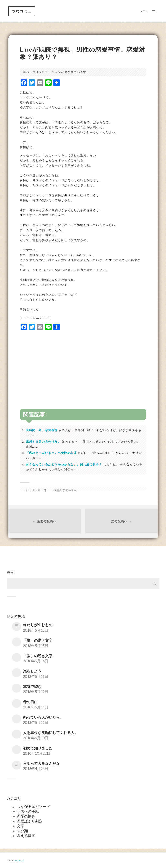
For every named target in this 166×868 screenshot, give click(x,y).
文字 (21, 826)
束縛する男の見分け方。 (43, 441)
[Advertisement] (83, 363)
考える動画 (26, 836)
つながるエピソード (33, 806)
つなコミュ (22, 11)
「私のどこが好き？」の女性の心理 (51, 453)
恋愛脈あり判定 (30, 821)
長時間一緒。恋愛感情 (42, 430)
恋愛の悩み (70, 490)
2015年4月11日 (36, 490)
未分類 (22, 831)
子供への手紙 (28, 811)
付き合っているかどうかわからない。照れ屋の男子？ (64, 464)
